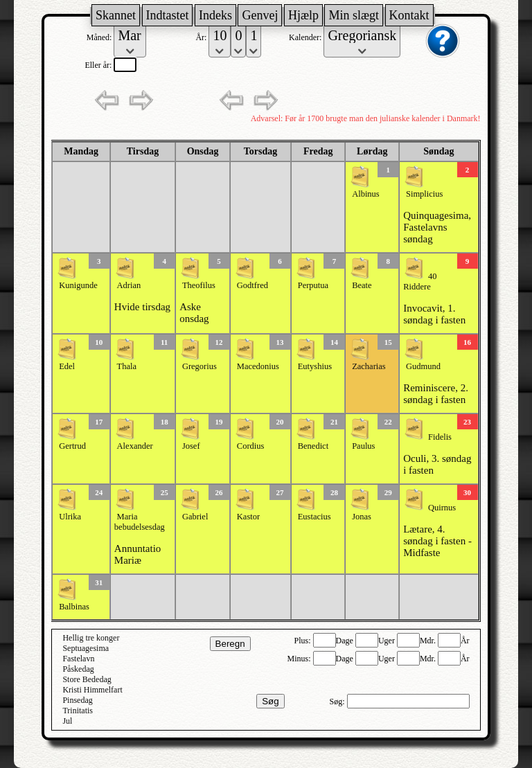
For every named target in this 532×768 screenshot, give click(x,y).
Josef (191, 446)
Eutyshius (315, 366)
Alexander (135, 446)
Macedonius (258, 366)
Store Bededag (87, 679)
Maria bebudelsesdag (140, 522)
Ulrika (70, 517)
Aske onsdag (194, 313)
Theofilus (199, 285)
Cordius (251, 446)
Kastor (248, 517)
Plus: (304, 641)
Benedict (313, 446)
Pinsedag (77, 700)
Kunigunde (78, 285)
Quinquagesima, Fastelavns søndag (437, 227)
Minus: (300, 659)
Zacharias (369, 366)
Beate (362, 285)
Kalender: (306, 37)
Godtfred (252, 285)
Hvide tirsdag (142, 307)
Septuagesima (86, 648)
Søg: (338, 702)
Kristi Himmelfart (92, 690)
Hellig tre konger (91, 638)
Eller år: (99, 65)
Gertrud (72, 446)
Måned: (100, 37)
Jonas (362, 517)
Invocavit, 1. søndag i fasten (434, 314)
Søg (270, 701)
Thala (127, 366)
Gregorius (199, 366)
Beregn (230, 644)
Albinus (366, 194)
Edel (67, 366)
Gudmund (423, 366)
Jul (67, 721)
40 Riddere (420, 282)
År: (202, 37)
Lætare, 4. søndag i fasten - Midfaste (437, 541)
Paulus (363, 446)
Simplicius (424, 194)
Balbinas (74, 607)
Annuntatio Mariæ (138, 554)
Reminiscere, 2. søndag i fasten (436, 394)
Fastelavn (78, 659)
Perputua (313, 285)
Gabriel (195, 517)
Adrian (129, 285)
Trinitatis (78, 711)
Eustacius (314, 517)
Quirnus (442, 508)
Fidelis (440, 437)
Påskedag (78, 669)
